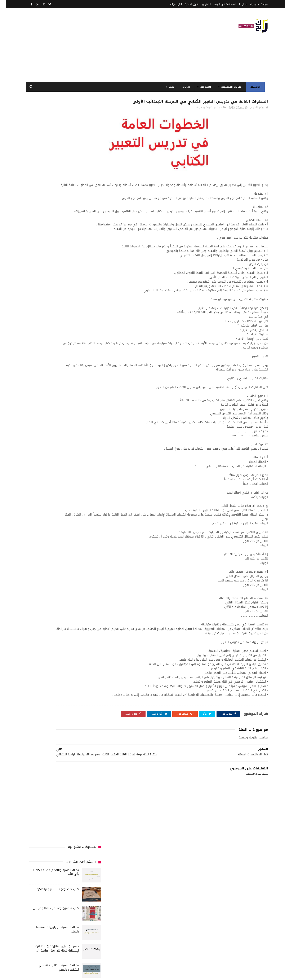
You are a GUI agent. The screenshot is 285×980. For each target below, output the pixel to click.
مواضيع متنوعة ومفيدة (203, 117)
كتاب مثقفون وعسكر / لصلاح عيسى (50, 163)
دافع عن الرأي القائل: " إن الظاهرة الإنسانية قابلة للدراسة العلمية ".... (51, 203)
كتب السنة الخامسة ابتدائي (42, 434)
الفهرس (200, 4)
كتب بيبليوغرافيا (40, 449)
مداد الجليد (185, 974)
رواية (78, 395)
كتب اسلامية (85, 418)
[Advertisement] (99, 45)
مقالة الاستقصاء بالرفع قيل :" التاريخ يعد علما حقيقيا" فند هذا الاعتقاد (50, 298)
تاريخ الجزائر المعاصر (65, 380)
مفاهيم (59, 465)
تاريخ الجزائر (87, 380)
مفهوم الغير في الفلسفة (56, 277)
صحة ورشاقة (47, 403)
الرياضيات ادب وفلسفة (81, 341)
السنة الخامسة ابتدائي (80, 364)
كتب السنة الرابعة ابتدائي (79, 442)
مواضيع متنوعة (64, 488)
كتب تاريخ (87, 457)
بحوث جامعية (36, 372)
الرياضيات (55, 333)
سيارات (63, 403)
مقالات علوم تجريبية (51, 473)
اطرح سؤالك (170, 4)
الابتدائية (203, 87)
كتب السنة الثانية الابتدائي (78, 434)
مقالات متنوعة (59, 480)
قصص (61, 411)
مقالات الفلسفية (229, 87)
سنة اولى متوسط (59, 395)
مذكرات (89, 465)
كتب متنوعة (35, 457)
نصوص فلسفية (53, 496)
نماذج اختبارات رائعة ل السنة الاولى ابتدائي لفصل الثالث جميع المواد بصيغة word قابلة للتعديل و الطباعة (48, 262)
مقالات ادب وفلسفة (38, 465)
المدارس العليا (56, 372)
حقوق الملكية (186, 4)
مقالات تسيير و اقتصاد (80, 473)
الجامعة (69, 333)
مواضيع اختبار (85, 488)
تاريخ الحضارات (42, 380)
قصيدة (48, 411)
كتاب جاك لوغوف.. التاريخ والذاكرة (52, 143)
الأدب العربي (86, 333)
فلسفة (74, 411)
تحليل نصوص (66, 387)
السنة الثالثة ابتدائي (81, 349)
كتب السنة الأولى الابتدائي (78, 426)
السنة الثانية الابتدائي (81, 356)
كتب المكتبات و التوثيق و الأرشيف (74, 449)
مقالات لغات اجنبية (82, 480)
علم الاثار (88, 411)
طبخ (32, 403)
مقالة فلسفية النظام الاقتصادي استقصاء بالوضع (53, 222)
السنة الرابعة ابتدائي (51, 364)
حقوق (89, 395)
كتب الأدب (42, 418)
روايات (183, 87)
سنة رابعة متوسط (83, 403)
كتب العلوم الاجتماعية (47, 442)
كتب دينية (71, 457)
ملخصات (41, 480)
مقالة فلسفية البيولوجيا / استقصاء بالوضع (51, 184)
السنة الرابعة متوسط (81, 372)
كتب (169, 87)
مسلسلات (74, 465)
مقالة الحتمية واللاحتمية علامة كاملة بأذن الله (50, 127)
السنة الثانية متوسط (51, 356)
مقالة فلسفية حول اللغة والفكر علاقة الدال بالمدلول (49, 241)
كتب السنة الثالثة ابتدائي (43, 426)
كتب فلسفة (54, 457)
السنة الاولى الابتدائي (51, 341)
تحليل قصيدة (85, 387)
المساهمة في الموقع (219, 4)
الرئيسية (253, 87)
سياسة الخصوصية (253, 4)
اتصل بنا (237, 4)
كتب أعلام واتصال (63, 418)
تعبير (50, 387)
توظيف (38, 387)
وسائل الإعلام (85, 504)
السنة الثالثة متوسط (53, 349)
